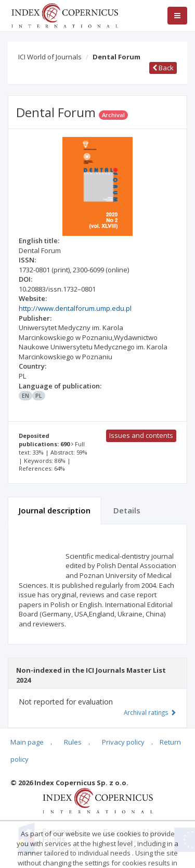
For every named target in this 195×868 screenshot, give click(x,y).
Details (127, 510)
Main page (27, 742)
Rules (73, 742)
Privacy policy (123, 742)
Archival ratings (150, 712)
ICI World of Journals (50, 57)
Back (163, 68)
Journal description (55, 510)
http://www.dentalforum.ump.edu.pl (75, 308)
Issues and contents (141, 435)
